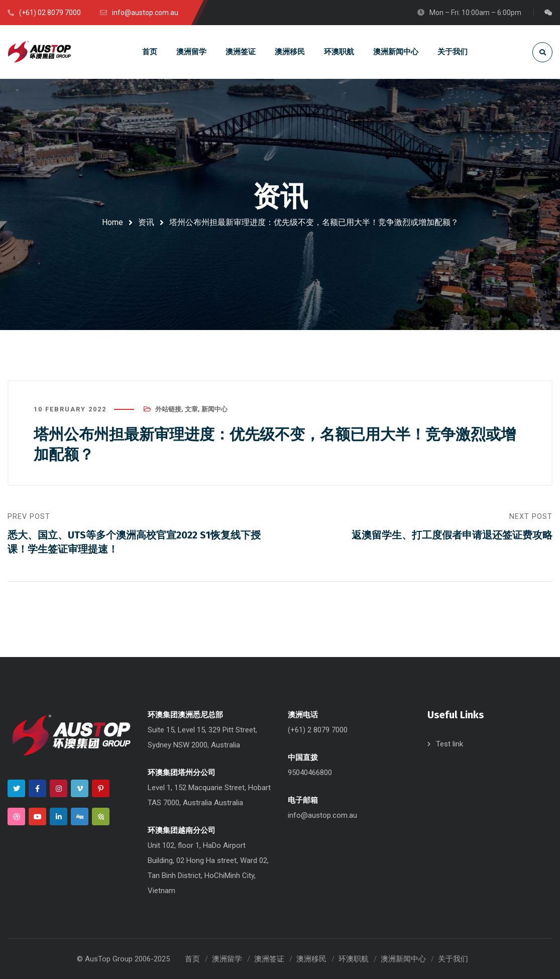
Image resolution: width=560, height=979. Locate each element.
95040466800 (310, 773)
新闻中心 (214, 409)
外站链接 (168, 409)
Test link (450, 744)
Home (113, 222)
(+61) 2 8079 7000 (318, 730)
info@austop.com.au (322, 815)
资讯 (146, 222)
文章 (191, 409)
